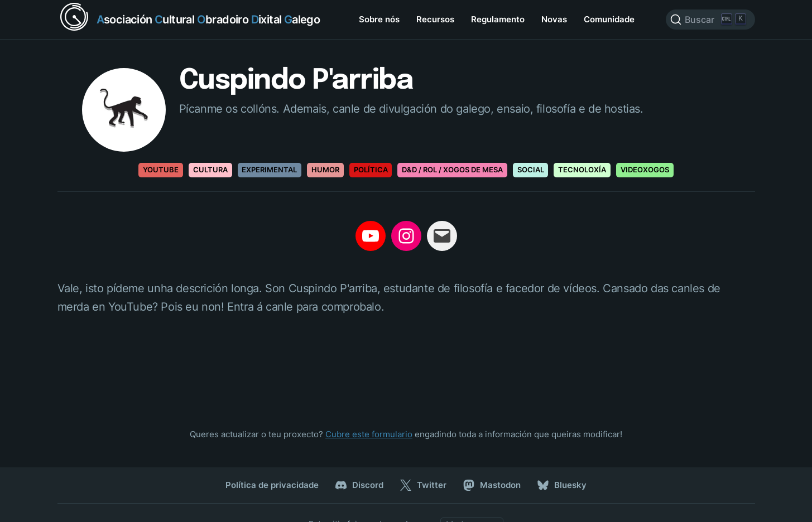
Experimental (269, 170)
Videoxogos (645, 170)
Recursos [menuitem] (435, 19)
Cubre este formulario (369, 434)
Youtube (161, 170)
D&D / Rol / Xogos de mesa (452, 170)
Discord (359, 485)
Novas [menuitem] (554, 19)
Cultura (210, 170)
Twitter (423, 485)
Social (531, 170)
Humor (325, 170)
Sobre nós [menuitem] (379, 19)
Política (371, 170)
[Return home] (189, 20)
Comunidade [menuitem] (609, 19)
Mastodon (492, 485)
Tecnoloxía (582, 170)
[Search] (710, 20)
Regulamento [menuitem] (498, 19)
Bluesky (562, 485)
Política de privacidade (272, 485)
